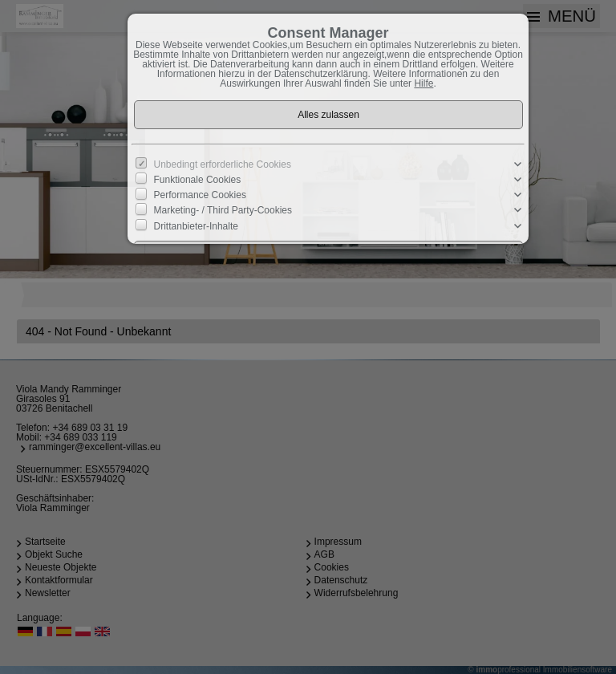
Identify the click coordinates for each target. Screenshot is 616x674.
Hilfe (423, 83)
